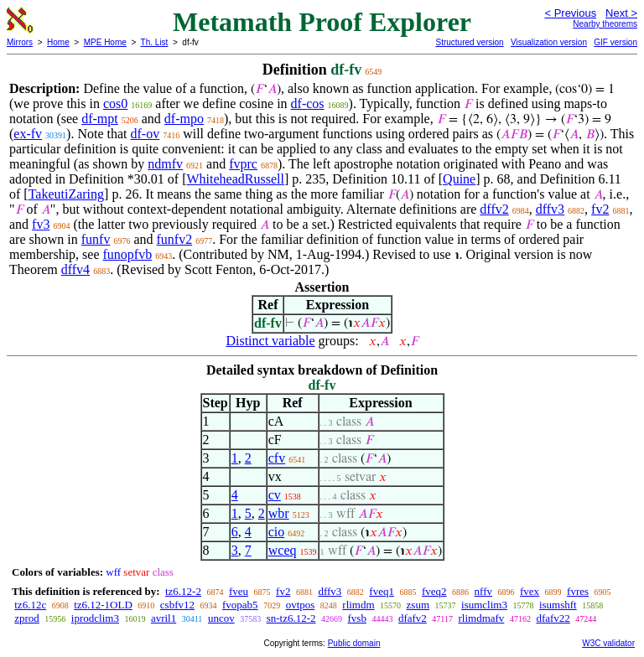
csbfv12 (177, 605)
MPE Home (105, 42)
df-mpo (184, 119)
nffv (483, 591)
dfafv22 (553, 618)
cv (275, 495)
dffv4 (75, 269)
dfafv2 (413, 618)
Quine (459, 179)
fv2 (600, 209)
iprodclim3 (95, 618)
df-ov (145, 134)
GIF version (615, 42)
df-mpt (100, 119)
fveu (239, 591)
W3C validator (608, 643)
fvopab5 (240, 605)
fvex (530, 591)
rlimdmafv (481, 618)
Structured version (469, 42)
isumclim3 (484, 605)
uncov (221, 618)
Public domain (354, 643)
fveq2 (434, 591)
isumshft (558, 605)
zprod (27, 618)
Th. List (155, 42)
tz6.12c (30, 605)
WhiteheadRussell (236, 179)
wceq (283, 550)
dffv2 (494, 209)
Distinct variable (270, 341)
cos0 (115, 103)
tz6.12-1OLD (103, 605)
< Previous (570, 13)
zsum (418, 605)
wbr (279, 513)
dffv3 (550, 209)
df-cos (308, 103)
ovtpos (301, 605)
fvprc (243, 164)
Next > (621, 13)
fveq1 (382, 591)
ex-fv (28, 134)
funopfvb (128, 254)
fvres (578, 591)
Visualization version (549, 42)
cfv (277, 458)
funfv (96, 239)
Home (58, 42)
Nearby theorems (605, 24)
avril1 (164, 618)
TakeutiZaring (66, 194)
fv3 (41, 224)
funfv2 (175, 239)
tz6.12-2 (183, 591)
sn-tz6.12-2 (291, 618)
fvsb (357, 618)
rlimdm (358, 605)
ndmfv (165, 164)
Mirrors (20, 42)
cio (277, 532)
